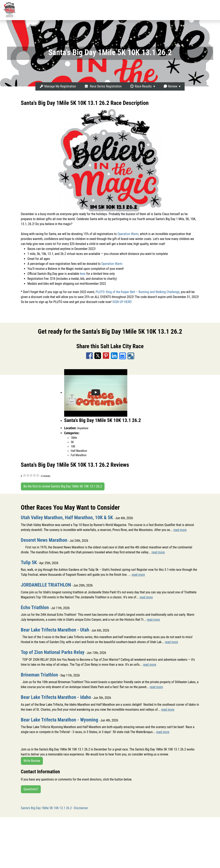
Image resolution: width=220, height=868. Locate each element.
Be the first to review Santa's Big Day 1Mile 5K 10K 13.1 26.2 (63, 486)
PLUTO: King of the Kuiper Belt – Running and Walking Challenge (138, 292)
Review (170, 86)
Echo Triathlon (35, 607)
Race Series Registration (103, 86)
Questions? (31, 789)
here (83, 274)
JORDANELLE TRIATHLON (46, 585)
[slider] (31, 475)
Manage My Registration (58, 86)
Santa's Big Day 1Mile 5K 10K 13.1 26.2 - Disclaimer (54, 808)
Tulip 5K (29, 563)
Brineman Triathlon (40, 675)
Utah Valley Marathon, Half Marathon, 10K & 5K (67, 518)
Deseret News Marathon (44, 540)
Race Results (141, 86)
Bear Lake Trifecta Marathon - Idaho (56, 697)
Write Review (32, 761)
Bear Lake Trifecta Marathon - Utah (55, 630)
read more (180, 530)
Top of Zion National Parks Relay (53, 652)
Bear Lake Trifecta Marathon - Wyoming (60, 720)
